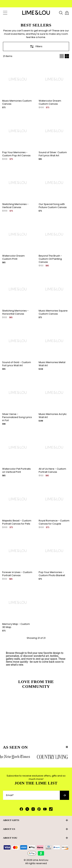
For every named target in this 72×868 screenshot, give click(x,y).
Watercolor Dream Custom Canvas (50, 102)
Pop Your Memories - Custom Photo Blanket (52, 574)
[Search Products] (61, 13)
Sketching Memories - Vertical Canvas (15, 206)
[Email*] (31, 795)
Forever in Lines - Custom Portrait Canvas (17, 574)
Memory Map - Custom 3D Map (16, 626)
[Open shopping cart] (67, 13)
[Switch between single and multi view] (64, 56)
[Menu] (5, 13)
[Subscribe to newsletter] (64, 795)
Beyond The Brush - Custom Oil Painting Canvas (50, 259)
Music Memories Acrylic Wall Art (53, 416)
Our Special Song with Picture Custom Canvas (53, 206)
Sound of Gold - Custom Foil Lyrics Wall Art (17, 364)
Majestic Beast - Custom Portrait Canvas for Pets (17, 522)
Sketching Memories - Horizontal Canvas (15, 312)
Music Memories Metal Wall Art (52, 364)
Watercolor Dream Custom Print (13, 257)
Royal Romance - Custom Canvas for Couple (54, 522)
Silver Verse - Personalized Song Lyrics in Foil (17, 417)
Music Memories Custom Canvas (17, 102)
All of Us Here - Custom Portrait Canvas (52, 470)
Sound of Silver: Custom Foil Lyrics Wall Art (53, 154)
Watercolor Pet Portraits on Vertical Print (16, 470)
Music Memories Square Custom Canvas (53, 312)
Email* (10, 795)
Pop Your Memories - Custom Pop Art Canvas (16, 154)
